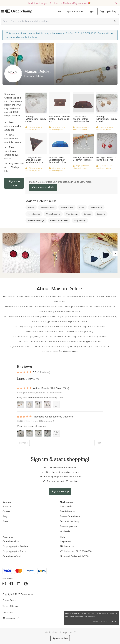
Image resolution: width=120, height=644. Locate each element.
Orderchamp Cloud (12, 556)
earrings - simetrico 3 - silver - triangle (83, 159)
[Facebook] (11, 584)
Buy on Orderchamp (70, 516)
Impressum (8, 612)
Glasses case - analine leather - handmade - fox (81, 119)
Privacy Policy (9, 600)
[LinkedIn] (19, 584)
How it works (66, 506)
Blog (5, 516)
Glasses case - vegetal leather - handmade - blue (58, 160)
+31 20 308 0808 (83, 551)
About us (7, 506)
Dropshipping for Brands (14, 551)
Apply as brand (75, 11)
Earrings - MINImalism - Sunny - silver (36, 119)
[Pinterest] (26, 584)
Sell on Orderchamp (70, 521)
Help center (66, 541)
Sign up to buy (108, 11)
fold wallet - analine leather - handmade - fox (59, 119)
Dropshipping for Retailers (15, 546)
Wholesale (65, 531)
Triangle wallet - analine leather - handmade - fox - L (35, 160)
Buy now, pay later (69, 526)
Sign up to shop (14, 183)
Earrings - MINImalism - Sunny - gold (107, 119)
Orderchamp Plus (11, 541)
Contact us (69, 546)
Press (5, 521)
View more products (43, 187)
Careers (6, 511)
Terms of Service (11, 606)
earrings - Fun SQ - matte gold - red (106, 159)
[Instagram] (4, 584)
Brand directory (67, 511)
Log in (91, 11)
